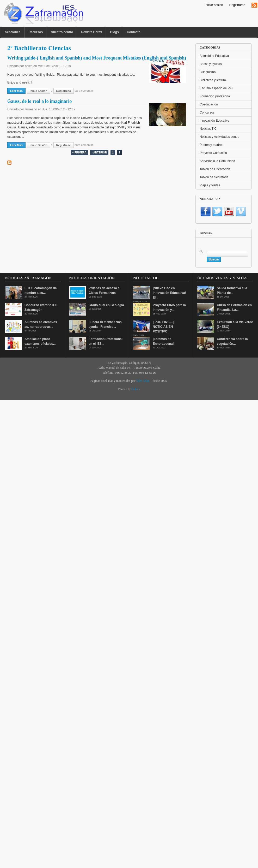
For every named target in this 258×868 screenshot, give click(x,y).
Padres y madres (211, 145)
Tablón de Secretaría (214, 177)
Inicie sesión (38, 91)
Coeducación (209, 104)
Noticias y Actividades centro (220, 137)
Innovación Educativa (214, 121)
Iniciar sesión (214, 5)
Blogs (114, 32)
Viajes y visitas (210, 185)
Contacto (134, 32)
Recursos (36, 32)
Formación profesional (215, 96)
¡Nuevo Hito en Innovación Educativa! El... (169, 293)
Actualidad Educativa (214, 56)
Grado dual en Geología (106, 305)
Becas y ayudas (211, 64)
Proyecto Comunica (213, 153)
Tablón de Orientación (215, 169)
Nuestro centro (62, 32)
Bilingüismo (208, 72)
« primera (79, 153)
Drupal (135, 389)
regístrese (64, 91)
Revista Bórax (91, 32)
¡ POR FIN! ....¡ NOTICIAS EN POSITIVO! (163, 327)
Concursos (207, 112)
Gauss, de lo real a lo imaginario (39, 101)
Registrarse (237, 5)
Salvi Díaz (143, 381)
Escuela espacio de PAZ (217, 88)
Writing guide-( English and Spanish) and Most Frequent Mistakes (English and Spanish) (97, 58)
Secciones (13, 32)
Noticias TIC (208, 129)
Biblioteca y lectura (213, 80)
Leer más (18, 91)
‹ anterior (99, 153)
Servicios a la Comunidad (217, 161)
